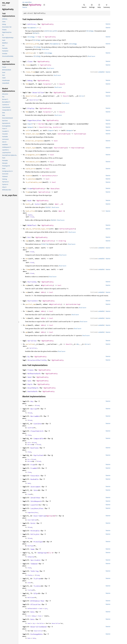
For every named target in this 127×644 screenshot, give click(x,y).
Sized (32, 217)
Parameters (32, 28)
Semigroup (42, 553)
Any (32, 401)
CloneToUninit (37, 431)
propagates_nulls (33, 155)
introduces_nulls (33, 162)
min (27, 259)
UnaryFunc (53, 176)
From (29, 189)
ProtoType (38, 542)
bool (56, 141)
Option (45, 176)
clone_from (30, 72)
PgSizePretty (48, 24)
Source (25, 7)
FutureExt (35, 476)
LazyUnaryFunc (37, 508)
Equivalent (39, 455)
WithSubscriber (38, 601)
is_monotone (31, 179)
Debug (30, 80)
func (30, 2)
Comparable (39, 438)
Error (82, 96)
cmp (27, 241)
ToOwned (34, 564)
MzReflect (32, 225)
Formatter (47, 84)
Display (31, 108)
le (27, 318)
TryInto (37, 586)
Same (32, 549)
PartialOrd (32, 301)
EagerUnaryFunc (34, 120)
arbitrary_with (32, 44)
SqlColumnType (64, 134)
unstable (101, 72)
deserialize (31, 96)
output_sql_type (32, 134)
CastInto (38, 424)
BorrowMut (35, 416)
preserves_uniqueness (35, 141)
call (27, 130)
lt (27, 311)
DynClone (34, 448)
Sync (29, 381)
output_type (31, 148)
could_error (31, 169)
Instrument (36, 487)
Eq (28, 357)
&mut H (61, 211)
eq (27, 285)
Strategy (31, 37)
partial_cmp (31, 304)
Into (36, 490)
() (40, 28)
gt (27, 325)
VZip (36, 593)
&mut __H (59, 204)
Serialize (32, 341)
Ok (78, 344)
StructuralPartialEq (37, 360)
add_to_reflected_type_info (38, 229)
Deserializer (34, 100)
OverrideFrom (40, 516)
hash (27, 204)
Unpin (30, 384)
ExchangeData (37, 634)
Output (30, 127)
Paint (33, 523)
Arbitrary (32, 24)
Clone (30, 62)
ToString (34, 571)
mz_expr (25, 2)
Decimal (42, 124)
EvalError (57, 127)
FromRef (34, 468)
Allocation (36, 604)
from (27, 192)
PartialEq (32, 282)
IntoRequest (36, 501)
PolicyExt (35, 534)
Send (29, 377)
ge (27, 332)
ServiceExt (36, 560)
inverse (29, 176)
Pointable (35, 531)
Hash (29, 201)
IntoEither (36, 498)
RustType (30, 546)
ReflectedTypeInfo (67, 229)
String (48, 127)
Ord (29, 237)
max (27, 248)
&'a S (50, 553)
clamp (28, 269)
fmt (27, 84)
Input (30, 124)
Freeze (30, 370)
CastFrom (30, 428)
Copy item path (44, 5)
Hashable (34, 479)
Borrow (33, 409)
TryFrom (37, 579)
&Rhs (43, 292)
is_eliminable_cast (34, 182)
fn (38, 37)
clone (28, 65)
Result (62, 84)
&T (55, 516)
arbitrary (30, 53)
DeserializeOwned (39, 627)
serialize (30, 344)
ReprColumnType (60, 148)
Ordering (62, 241)
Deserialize (38, 93)
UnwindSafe (32, 391)
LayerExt (34, 505)
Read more (45, 49)
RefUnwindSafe (34, 374)
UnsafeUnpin (33, 388)
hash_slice (30, 211)
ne (27, 292)
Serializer (33, 348)
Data (32, 612)
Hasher (38, 204)
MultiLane (31, 597)
